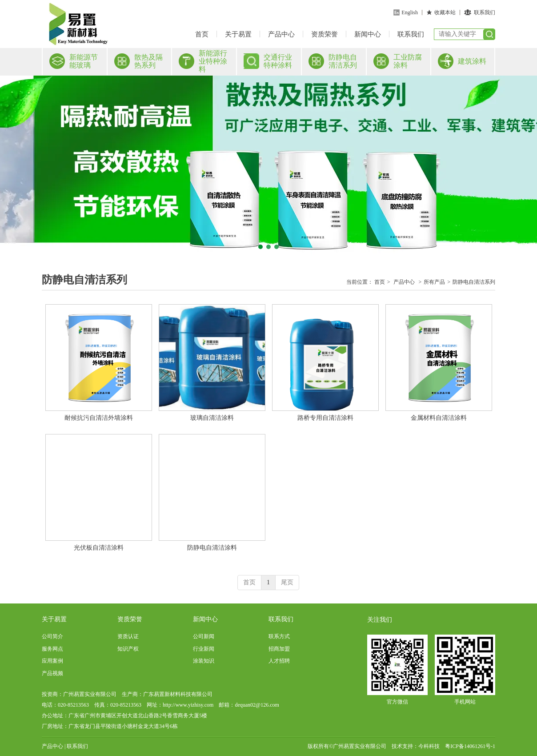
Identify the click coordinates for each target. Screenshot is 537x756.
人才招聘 (279, 661)
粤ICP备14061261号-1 (470, 746)
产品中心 (281, 34)
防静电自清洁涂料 (212, 548)
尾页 (287, 582)
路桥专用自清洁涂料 (325, 418)
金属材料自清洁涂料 (439, 418)
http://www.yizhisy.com (188, 705)
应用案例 (52, 661)
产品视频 (52, 673)
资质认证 (128, 636)
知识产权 (128, 649)
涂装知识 (204, 661)
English (410, 12)
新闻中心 (368, 34)
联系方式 (279, 636)
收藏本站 (445, 12)
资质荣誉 (325, 34)
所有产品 (434, 282)
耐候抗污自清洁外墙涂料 (99, 418)
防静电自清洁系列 (474, 282)
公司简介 (52, 636)
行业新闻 (204, 649)
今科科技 (429, 746)
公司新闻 (204, 636)
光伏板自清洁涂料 (99, 548)
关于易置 (238, 34)
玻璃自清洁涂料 (212, 418)
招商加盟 (279, 649)
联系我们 (485, 12)
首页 (202, 34)
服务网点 (52, 649)
